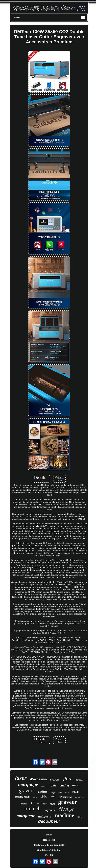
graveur (68, 802)
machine (65, 815)
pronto (24, 804)
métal (76, 785)
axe (60, 792)
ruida (53, 785)
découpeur (49, 821)
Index (49, 835)
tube (67, 792)
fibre (68, 778)
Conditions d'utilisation (49, 850)
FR (52, 855)
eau (53, 796)
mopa (53, 792)
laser (21, 778)
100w (35, 803)
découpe (66, 809)
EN (47, 855)
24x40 (76, 792)
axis (44, 804)
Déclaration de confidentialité (49, 845)
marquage (28, 784)
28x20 (52, 804)
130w (44, 796)
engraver (49, 810)
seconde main (22, 797)
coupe (44, 786)
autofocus (45, 816)
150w (80, 817)
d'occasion (38, 779)
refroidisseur (65, 797)
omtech (33, 809)
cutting (64, 785)
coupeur (55, 780)
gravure (27, 791)
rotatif (79, 780)
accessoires (79, 797)
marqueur (26, 816)
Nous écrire (49, 840)
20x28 (35, 797)
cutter (43, 791)
